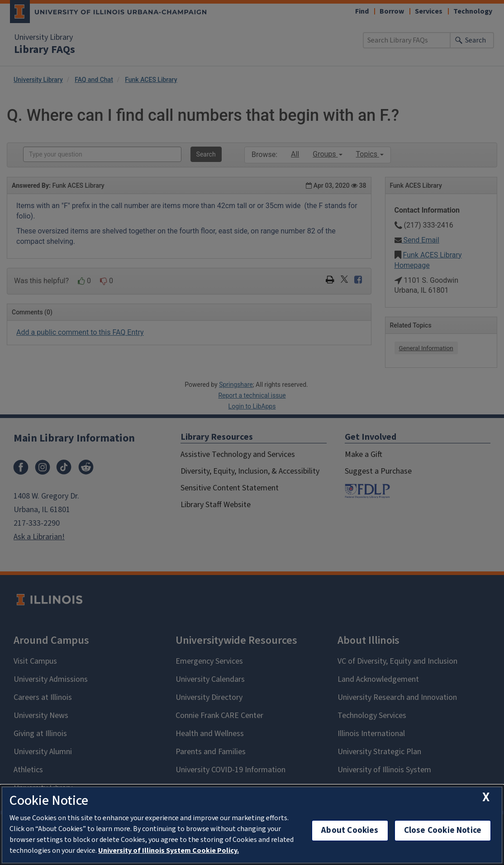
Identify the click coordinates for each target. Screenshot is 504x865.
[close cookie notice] (486, 797)
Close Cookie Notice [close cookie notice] (443, 830)
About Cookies (350, 830)
